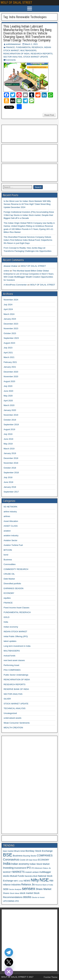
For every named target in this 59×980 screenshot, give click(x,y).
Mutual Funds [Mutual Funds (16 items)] (17, 876)
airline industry (10, 512)
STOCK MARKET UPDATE (36, 57)
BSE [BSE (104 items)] (8, 855)
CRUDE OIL (9, 574)
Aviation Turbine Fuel (13, 545)
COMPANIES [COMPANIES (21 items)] (45, 856)
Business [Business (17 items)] (18, 856)
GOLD (7, 617)
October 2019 (10, 420)
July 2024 (8, 305)
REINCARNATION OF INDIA (16, 54)
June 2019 (8, 439)
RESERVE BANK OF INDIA (16, 689)
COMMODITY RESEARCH (16, 569)
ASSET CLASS (11, 526)
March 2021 (9, 357)
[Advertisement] (19, 133)
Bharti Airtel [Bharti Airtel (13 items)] (20, 851)
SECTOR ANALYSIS (13, 57)
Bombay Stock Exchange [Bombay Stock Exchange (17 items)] (39, 851)
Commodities (10, 564)
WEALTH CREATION (13, 728)
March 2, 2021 (31, 44)
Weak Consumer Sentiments (17, 723)
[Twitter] (9, 962)
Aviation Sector (10, 540)
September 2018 (11, 473)
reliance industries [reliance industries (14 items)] (12, 885)
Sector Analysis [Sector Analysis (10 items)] (15, 889)
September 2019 (11, 425)
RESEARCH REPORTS (42, 54)
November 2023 (11, 328)
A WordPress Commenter (15, 285)
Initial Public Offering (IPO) (16, 636)
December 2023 (11, 324)
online (6, 271)
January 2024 (10, 319)
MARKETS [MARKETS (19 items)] (19, 872)
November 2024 (11, 300)
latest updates (10, 641)
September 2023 (11, 338)
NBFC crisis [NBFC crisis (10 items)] (18, 881)
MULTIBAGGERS (28, 50)
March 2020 (9, 405)
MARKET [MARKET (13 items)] (7, 872)
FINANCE (10, 47)
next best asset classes (14, 660)
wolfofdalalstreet (13, 44)
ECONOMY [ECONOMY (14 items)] (44, 860)
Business (8, 560)
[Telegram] (9, 952)
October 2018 (10, 468)
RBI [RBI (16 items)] (51, 881)
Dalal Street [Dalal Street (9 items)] (33, 860)
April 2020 (8, 401)
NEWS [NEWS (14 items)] (27, 881)
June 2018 (8, 482)
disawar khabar (11, 266)
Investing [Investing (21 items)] (8, 868)
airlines (7, 516)
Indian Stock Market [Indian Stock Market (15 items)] (40, 864)
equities (7, 598)
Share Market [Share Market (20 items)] (44, 889)
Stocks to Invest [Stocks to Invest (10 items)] (38, 897)
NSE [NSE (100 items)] (44, 880)
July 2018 (8, 477)
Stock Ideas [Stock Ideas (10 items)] (15, 893)
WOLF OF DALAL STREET (16, 3)
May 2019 (8, 444)
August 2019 (9, 429)
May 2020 (8, 396)
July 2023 (8, 348)
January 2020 (10, 410)
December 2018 (11, 458)
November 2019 (11, 415)
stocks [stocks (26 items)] (27, 897)
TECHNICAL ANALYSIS (15, 708)
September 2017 (11, 492)
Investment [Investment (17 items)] (20, 868)
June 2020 (8, 391)
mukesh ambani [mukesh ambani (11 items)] (32, 872)
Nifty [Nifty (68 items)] (35, 880)
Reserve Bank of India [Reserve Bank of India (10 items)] (44, 885)
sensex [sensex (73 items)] (28, 889)
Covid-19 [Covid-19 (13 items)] (24, 860)
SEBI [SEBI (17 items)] (6, 889)
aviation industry (11, 535)
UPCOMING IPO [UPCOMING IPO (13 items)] (11, 901)
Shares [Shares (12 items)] (6, 893)
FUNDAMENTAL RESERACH (29, 47)
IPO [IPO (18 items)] (29, 868)
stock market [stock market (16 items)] (26, 893)
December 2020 (11, 372)
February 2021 (10, 362)
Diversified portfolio (12, 584)
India (6, 622)
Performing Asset (11, 665)
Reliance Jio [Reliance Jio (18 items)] (28, 885)
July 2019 (8, 434)
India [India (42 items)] (7, 864)
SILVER (7, 699)
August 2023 (9, 343)
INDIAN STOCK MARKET (15, 632)
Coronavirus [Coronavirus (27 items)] (11, 859)
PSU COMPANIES (12, 670)
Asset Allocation (11, 521)
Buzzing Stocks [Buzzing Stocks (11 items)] (30, 856)
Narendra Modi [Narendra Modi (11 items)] (31, 876)
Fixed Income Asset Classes (16, 608)
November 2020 (11, 376)
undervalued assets (13, 718)
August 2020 (9, 381)
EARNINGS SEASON (14, 588)
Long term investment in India (17, 646)
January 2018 (10, 487)
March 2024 (9, 314)
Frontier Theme (51, 977)
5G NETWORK (10, 507)
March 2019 (9, 449)
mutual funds (9, 656)
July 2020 (8, 386)
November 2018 (11, 463)
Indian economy (11, 627)
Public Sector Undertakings (16, 675)
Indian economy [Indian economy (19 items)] (20, 864)
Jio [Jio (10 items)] (50, 868)
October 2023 (10, 333)
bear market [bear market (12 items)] (8, 851)
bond (6, 555)
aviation (7, 531)
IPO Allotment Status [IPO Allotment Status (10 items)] (40, 868)
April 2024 (8, 309)
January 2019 (10, 453)
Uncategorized (10, 713)
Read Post (49, 115)
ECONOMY (9, 593)
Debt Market (9, 579)
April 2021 (8, 353)
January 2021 (10, 367)
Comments (11, 60)
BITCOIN (8, 550)
